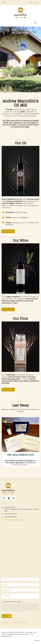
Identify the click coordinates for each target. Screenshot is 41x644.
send (7, 616)
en (37, 2)
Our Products (8, 231)
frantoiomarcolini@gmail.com (13, 520)
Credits (37, 640)
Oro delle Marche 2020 (21, 455)
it (31, 2)
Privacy (26, 622)
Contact (6, 622)
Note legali (16, 622)
